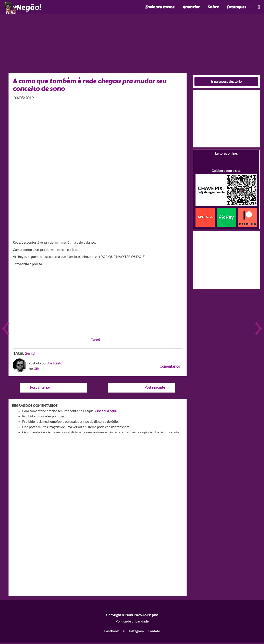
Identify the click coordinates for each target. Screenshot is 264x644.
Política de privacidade (132, 623)
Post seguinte (157, 389)
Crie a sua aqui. (106, 412)
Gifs (37, 370)
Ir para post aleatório (226, 83)
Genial (30, 355)
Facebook (111, 632)
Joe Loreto (55, 365)
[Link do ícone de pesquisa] (259, 8)
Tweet (96, 341)
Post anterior (38, 389)
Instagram (136, 632)
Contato (154, 632)
